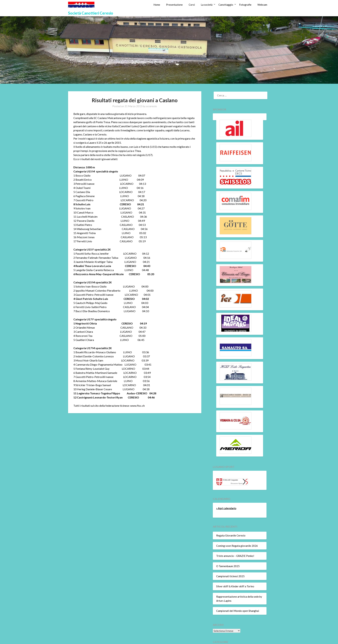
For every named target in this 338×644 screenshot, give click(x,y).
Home (157, 5)
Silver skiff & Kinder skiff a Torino (235, 586)
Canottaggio (226, 5)
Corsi (192, 5)
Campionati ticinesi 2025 (230, 576)
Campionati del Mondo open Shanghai (238, 611)
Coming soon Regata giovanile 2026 (237, 546)
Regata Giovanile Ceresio (231, 535)
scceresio (151, 106)
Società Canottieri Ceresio (91, 13)
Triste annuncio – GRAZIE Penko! (235, 556)
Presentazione (174, 5)
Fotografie (245, 5)
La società (207, 5)
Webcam (262, 5)
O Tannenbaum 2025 (228, 566)
